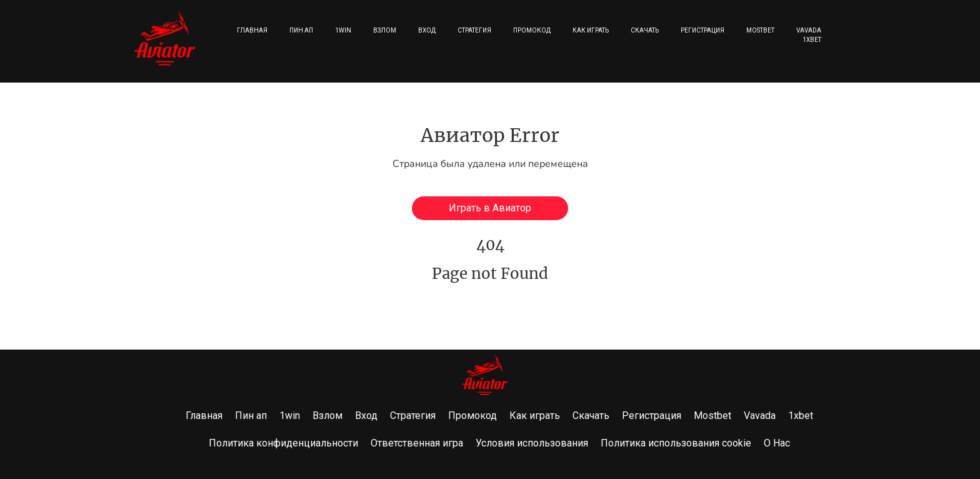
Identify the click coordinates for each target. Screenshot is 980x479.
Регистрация (702, 30)
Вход (427, 30)
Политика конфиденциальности (283, 443)
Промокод (532, 30)
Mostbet (760, 30)
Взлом (385, 30)
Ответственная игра (417, 443)
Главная (252, 30)
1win (343, 30)
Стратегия (474, 30)
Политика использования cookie (676, 443)
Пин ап (301, 30)
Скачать (645, 30)
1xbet (812, 40)
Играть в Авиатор (490, 208)
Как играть (591, 30)
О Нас (777, 443)
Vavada (809, 30)
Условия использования (532, 443)
